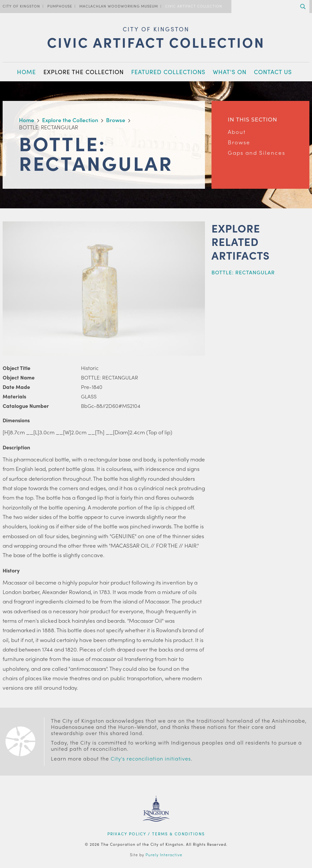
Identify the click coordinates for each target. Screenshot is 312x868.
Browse (239, 142)
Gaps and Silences (257, 153)
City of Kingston (21, 6)
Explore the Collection (84, 72)
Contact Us (273, 72)
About (237, 132)
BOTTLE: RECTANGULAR (243, 272)
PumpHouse (60, 6)
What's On (230, 72)
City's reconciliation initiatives (151, 758)
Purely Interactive (164, 855)
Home (26, 72)
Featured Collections (168, 72)
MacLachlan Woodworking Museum (119, 6)
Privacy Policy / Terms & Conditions (156, 834)
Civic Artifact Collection (194, 6)
